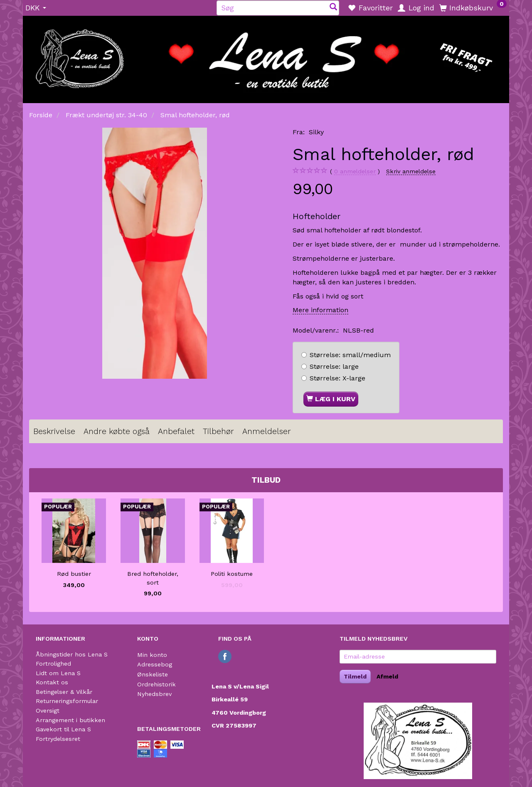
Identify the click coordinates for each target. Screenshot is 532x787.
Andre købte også (117, 431)
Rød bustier (74, 574)
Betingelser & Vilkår (64, 692)
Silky (316, 132)
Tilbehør (218, 431)
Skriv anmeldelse (411, 171)
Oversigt (48, 711)
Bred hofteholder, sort (153, 578)
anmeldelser (355, 171)
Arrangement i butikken (70, 720)
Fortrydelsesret (58, 739)
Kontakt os (52, 682)
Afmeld (387, 676)
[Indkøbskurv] (473, 7)
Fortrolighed (53, 664)
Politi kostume (232, 574)
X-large (337, 378)
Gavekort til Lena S (63, 729)
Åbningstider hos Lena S (72, 654)
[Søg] (333, 8)
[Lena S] (266, 57)
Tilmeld (355, 676)
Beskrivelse (54, 431)
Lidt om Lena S (58, 673)
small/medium (350, 355)
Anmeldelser (267, 431)
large (334, 366)
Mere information (320, 310)
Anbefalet (176, 431)
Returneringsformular (67, 701)
